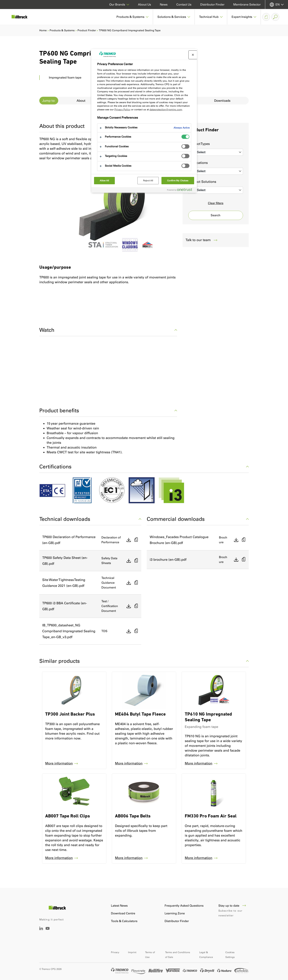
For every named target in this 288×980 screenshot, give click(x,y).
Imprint (132, 952)
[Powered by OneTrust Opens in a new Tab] (181, 190)
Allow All (104, 181)
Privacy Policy (122, 110)
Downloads (222, 101)
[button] (133, 17)
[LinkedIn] (41, 929)
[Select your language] (277, 5)
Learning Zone (175, 913)
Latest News (119, 906)
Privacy (115, 952)
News (164, 5)
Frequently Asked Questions (184, 906)
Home (43, 30)
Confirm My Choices (178, 181)
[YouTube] (48, 931)
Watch (108, 330)
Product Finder (87, 30)
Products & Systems (62, 30)
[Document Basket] (266, 17)
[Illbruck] (22, 17)
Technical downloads (90, 519)
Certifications (144, 467)
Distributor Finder (212, 5)
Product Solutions (202, 182)
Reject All (148, 181)
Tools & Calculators (124, 921)
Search (216, 215)
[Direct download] (129, 540)
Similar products (144, 661)
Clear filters (216, 203)
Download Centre (123, 913)
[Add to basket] (136, 540)
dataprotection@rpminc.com (166, 110)
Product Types (199, 144)
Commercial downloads (198, 519)
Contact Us (184, 5)
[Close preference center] (193, 55)
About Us (144, 5)
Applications (198, 163)
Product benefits (108, 410)
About (81, 101)
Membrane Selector (247, 5)
